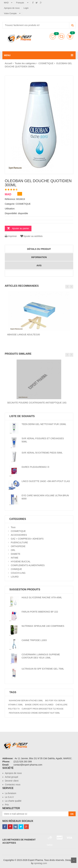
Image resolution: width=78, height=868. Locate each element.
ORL (13, 550)
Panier (70, 36)
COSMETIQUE (46, 63)
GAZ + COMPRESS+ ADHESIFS (27, 539)
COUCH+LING (18, 573)
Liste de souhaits (53, 36)
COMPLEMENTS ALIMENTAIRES (28, 565)
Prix (7, 805)
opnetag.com (40, 863)
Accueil (8, 63)
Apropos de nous (12, 8)
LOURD (15, 577)
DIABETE (16, 554)
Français (20, 3)
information (39, 257)
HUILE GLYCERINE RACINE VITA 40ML (42, 597)
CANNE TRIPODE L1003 (34, 640)
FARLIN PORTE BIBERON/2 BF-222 (40, 612)
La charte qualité (13, 801)
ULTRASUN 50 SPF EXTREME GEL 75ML (43, 669)
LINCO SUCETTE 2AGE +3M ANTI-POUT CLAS (46, 481)
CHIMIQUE (16, 569)
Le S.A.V (9, 797)
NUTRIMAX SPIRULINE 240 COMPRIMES (43, 626)
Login (26, 8)
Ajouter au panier (21, 228)
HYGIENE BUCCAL (21, 562)
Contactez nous (13, 785)
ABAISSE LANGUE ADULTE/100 (24, 335)
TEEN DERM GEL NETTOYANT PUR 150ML (44, 424)
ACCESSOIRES (19, 535)
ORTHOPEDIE (18, 546)
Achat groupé (12, 777)
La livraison (11, 793)
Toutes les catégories (25, 63)
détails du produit (39, 249)
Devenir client (12, 781)
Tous (13, 527)
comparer (61, 36)
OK (72, 814)
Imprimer (11, 236)
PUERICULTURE (19, 542)
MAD (6, 3)
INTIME (15, 558)
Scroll (74, 860)
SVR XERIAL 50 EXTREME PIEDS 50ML (42, 453)
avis (39, 265)
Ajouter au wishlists (31, 236)
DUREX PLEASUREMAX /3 (35, 467)
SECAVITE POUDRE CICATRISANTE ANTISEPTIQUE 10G (37, 403)
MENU (7, 55)
